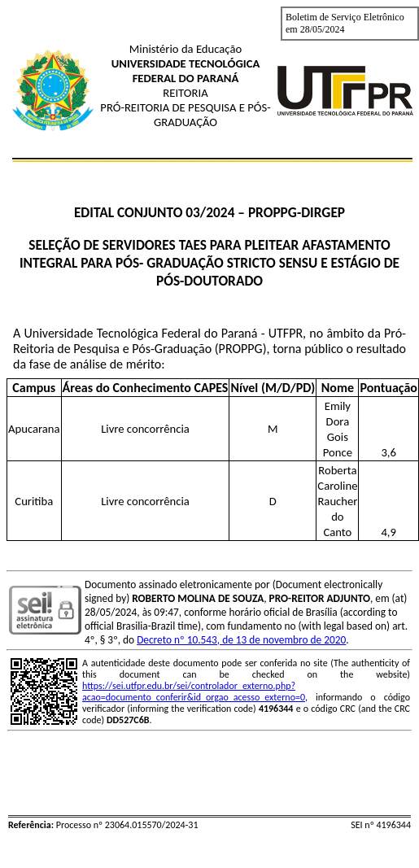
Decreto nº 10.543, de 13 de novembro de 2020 (241, 640)
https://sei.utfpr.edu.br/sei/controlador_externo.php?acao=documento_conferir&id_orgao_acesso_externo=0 (194, 691)
